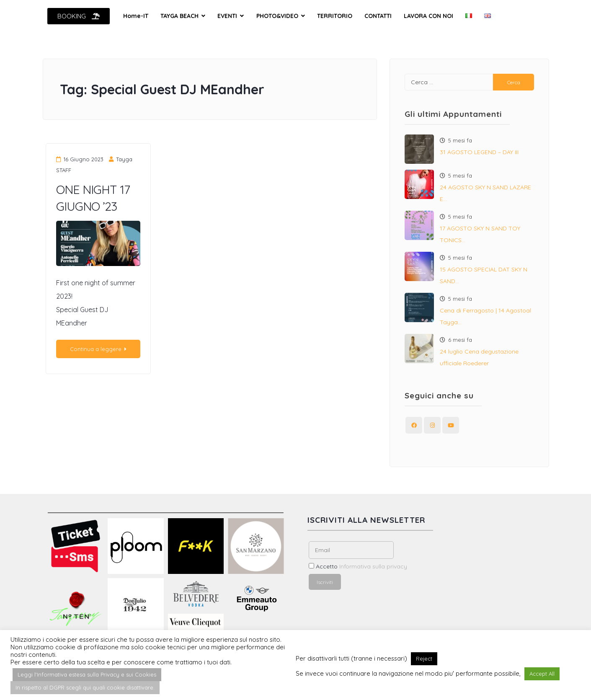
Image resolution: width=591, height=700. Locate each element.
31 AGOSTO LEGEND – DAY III (479, 152)
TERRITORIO (335, 16)
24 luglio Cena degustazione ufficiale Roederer (479, 357)
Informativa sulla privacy (373, 566)
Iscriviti (325, 582)
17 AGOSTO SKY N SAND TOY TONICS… (480, 234)
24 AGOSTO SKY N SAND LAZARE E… (485, 193)
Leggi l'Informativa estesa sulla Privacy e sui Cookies (87, 674)
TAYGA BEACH (179, 16)
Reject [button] (424, 659)
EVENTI (227, 16)
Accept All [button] (542, 674)
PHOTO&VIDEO (277, 16)
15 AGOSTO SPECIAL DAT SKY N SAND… (484, 275)
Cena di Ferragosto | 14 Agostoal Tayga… (485, 316)
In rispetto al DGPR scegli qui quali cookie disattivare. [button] (85, 687)
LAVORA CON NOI (428, 16)
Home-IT (136, 16)
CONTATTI (378, 16)
